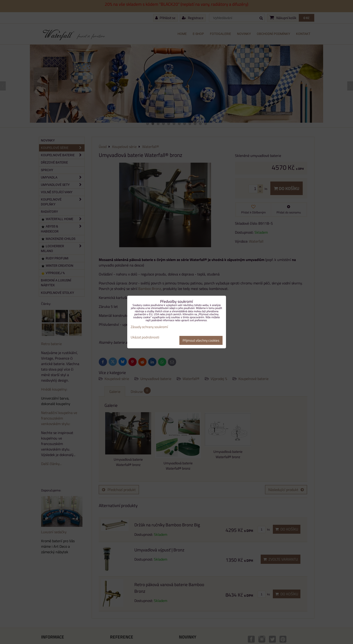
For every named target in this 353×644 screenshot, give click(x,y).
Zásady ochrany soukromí (149, 327)
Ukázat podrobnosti (145, 337)
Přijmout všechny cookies (201, 340)
